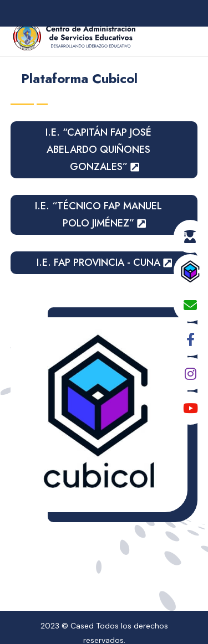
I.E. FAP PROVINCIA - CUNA (98, 262)
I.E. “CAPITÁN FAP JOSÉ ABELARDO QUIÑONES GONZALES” (98, 149)
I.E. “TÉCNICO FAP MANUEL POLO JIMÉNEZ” (98, 215)
